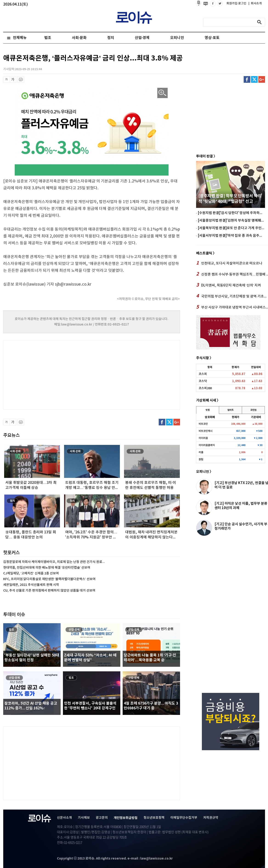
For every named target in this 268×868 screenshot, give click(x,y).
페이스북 (247, 79)
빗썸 (208, 410)
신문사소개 (64, 818)
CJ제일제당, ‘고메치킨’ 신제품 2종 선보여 (31, 573)
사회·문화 (79, 38)
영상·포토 (212, 38)
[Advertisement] (49, 374)
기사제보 (84, 818)
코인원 (253, 410)
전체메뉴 (20, 38)
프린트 (21, 79)
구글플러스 (262, 79)
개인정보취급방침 (126, 818)
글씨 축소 (7, 79)
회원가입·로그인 (237, 3)
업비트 (230, 410)
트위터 (254, 79)
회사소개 (255, 3)
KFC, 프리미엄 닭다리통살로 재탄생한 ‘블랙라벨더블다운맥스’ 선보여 (49, 579)
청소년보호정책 (154, 818)
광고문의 (102, 818)
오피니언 (177, 38)
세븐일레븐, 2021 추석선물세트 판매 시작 (31, 585)
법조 (48, 38)
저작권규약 (211, 818)
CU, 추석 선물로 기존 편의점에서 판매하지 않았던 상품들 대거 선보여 (49, 591)
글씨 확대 (13, 79)
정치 (111, 38)
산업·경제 (142, 38)
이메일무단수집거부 (184, 818)
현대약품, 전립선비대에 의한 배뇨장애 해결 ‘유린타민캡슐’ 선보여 (47, 568)
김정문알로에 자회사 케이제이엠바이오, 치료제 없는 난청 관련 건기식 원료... (54, 562)
